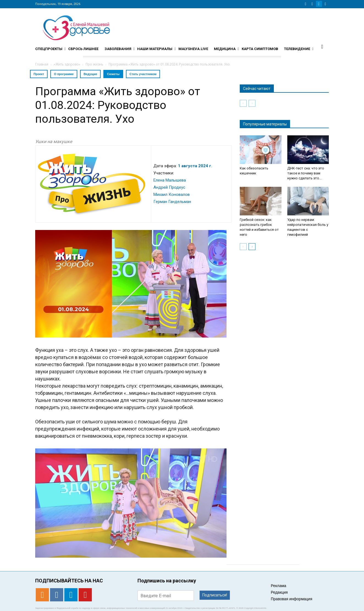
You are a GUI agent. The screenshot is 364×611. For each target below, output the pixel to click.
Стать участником (143, 74)
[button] (322, 46)
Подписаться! (215, 595)
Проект (39, 74)
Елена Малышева (170, 180)
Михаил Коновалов (172, 194)
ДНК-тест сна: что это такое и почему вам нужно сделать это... (306, 173)
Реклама (278, 586)
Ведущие (90, 74)
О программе (64, 74)
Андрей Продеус (169, 187)
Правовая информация (292, 599)
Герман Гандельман (172, 202)
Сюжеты (113, 74)
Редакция (279, 592)
